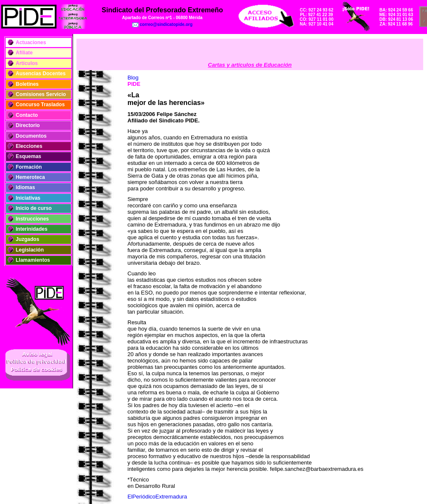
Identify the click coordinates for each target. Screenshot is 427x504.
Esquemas (28, 156)
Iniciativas (28, 198)
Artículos (27, 63)
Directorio (28, 125)
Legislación (30, 250)
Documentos (31, 136)
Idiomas (25, 187)
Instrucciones (32, 219)
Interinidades (32, 229)
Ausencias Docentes (41, 74)
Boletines (27, 84)
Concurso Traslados (40, 105)
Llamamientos (33, 260)
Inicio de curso (34, 208)
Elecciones (29, 146)
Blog (133, 78)
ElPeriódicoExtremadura (157, 497)
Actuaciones (31, 42)
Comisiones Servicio (41, 94)
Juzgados (27, 239)
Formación (29, 167)
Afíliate (24, 53)
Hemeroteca (30, 177)
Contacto (27, 115)
